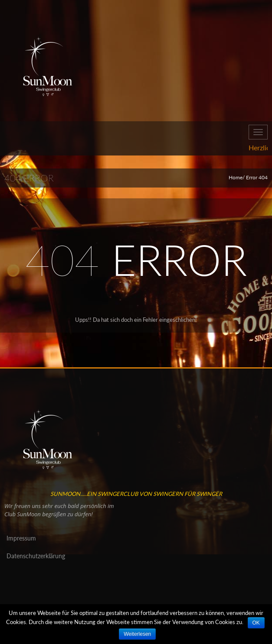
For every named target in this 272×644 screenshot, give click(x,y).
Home (236, 177)
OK (256, 623)
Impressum (21, 538)
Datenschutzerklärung (36, 556)
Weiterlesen (137, 634)
